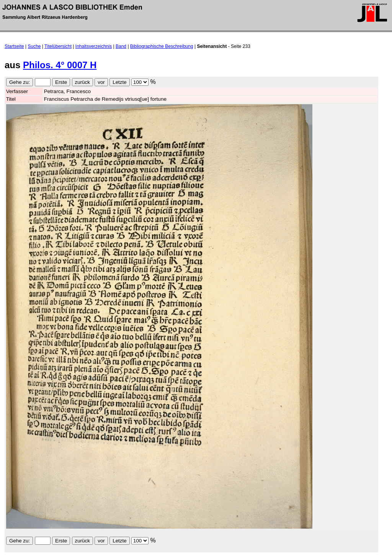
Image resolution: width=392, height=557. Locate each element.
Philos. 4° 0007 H (60, 65)
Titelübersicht (58, 46)
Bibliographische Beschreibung (162, 46)
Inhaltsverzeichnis (94, 46)
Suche (34, 46)
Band (121, 46)
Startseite (14, 46)
